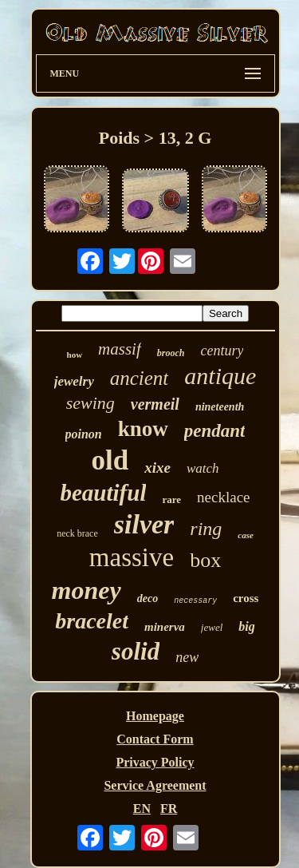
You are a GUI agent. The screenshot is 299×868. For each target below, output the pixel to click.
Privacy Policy (155, 762)
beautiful (104, 493)
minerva (165, 627)
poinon (84, 434)
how (75, 355)
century (222, 351)
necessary (195, 601)
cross (246, 598)
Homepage (155, 716)
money (87, 590)
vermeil (155, 404)
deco (148, 598)
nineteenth (220, 407)
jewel (212, 627)
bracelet (92, 621)
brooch (171, 353)
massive (132, 557)
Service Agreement (155, 785)
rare (171, 499)
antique (220, 376)
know (143, 429)
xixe (157, 468)
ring (206, 529)
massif (120, 349)
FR (169, 809)
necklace (223, 497)
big (246, 626)
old (110, 460)
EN (142, 809)
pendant (215, 431)
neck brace (77, 533)
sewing (90, 403)
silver (144, 524)
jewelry (74, 381)
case (246, 535)
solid (136, 651)
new (187, 657)
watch (203, 468)
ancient (140, 378)
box (205, 560)
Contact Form (155, 739)
